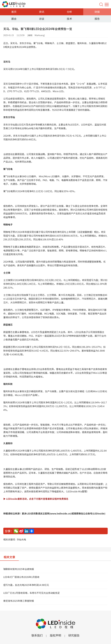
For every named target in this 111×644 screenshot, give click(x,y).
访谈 (42, 19)
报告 (97, 19)
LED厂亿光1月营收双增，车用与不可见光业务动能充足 (32, 593)
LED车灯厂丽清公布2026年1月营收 (21, 577)
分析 (69, 12)
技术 (69, 19)
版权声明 (55, 635)
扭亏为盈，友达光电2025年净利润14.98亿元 (26, 585)
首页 (14, 12)
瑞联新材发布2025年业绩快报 (19, 569)
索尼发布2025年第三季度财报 (19, 601)
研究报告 (74, 635)
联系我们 (37, 635)
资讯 (42, 12)
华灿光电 (21, 539)
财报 (97, 12)
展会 (14, 19)
